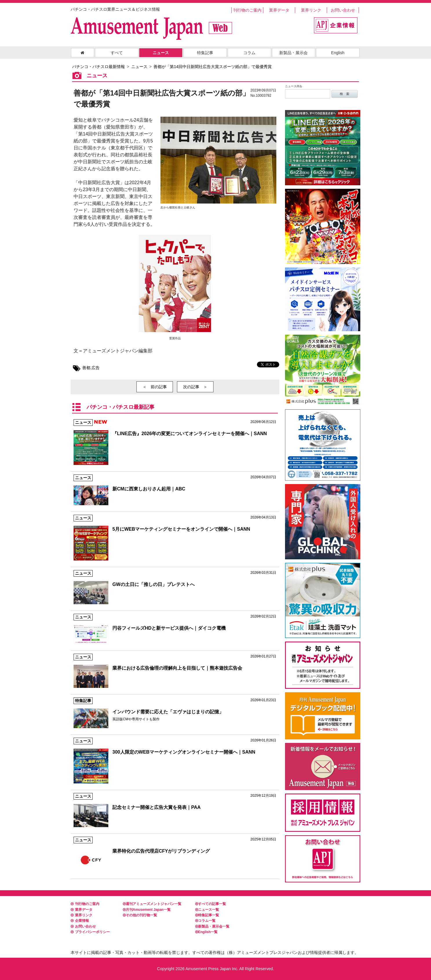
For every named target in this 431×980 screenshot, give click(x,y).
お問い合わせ (343, 10)
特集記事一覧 (207, 915)
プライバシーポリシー (90, 932)
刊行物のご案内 (247, 10)
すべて (117, 53)
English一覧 (206, 932)
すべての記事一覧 (211, 904)
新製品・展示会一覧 (212, 926)
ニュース (161, 53)
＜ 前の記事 (155, 387)
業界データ (279, 10)
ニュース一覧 (207, 910)
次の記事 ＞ (195, 387)
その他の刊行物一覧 (140, 915)
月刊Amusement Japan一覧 (147, 910)
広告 (96, 368)
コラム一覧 (205, 921)
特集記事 (205, 53)
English (338, 53)
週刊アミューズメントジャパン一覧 (152, 904)
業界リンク (311, 10)
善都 (86, 368)
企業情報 (80, 921)
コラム (249, 53)
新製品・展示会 (293, 53)
